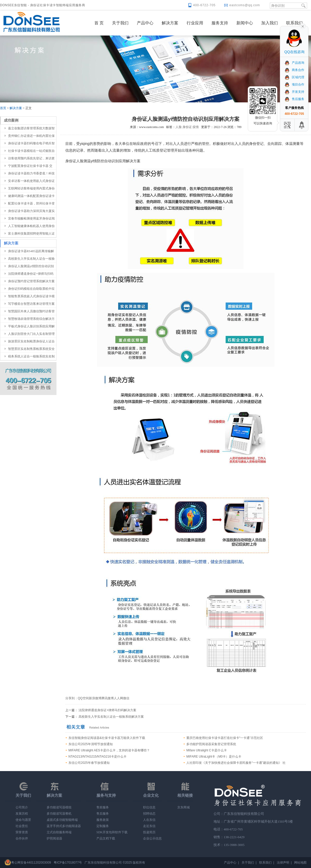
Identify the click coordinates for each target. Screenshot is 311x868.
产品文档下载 (106, 838)
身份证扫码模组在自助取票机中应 (31, 289)
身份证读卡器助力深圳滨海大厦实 (31, 211)
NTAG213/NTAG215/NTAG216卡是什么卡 (97, 757)
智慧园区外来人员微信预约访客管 (31, 311)
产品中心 (145, 23)
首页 (3, 108)
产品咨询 (294, 63)
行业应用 (195, 23)
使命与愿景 (23, 820)
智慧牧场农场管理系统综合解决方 (31, 319)
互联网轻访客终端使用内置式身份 (31, 188)
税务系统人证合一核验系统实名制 (31, 356)
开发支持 (294, 92)
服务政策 (103, 820)
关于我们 (120, 23)
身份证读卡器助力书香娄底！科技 (31, 173)
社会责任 (22, 826)
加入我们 (270, 23)
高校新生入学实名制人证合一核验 (31, 259)
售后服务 (103, 814)
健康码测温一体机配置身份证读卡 (31, 196)
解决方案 (170, 23)
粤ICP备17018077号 (68, 863)
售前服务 (103, 807)
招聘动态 (149, 814)
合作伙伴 (22, 838)
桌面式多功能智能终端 (62, 820)
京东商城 (183, 807)
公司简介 (22, 807)
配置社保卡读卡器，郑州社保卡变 (31, 203)
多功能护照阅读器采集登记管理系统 (211, 744)
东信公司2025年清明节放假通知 (91, 744)
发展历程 (22, 814)
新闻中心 (245, 23)
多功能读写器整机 (59, 814)
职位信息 (149, 807)
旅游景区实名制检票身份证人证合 (31, 341)
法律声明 (283, 863)
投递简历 (149, 832)
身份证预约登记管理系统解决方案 (31, 281)
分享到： (72, 698)
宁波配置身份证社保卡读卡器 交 (30, 166)
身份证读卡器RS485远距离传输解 (31, 251)
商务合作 (294, 70)
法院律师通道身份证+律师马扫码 (31, 274)
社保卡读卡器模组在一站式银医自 (31, 151)
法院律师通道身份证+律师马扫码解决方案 (107, 710)
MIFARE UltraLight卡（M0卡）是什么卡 (214, 757)
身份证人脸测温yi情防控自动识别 (31, 266)
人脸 (179, 127)
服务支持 (220, 23)
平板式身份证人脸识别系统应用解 (31, 326)
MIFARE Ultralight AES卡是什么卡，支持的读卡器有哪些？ (109, 750)
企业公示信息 (152, 838)
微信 (126, 698)
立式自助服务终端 (59, 832)
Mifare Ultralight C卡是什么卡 (207, 750)
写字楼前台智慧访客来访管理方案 (31, 304)
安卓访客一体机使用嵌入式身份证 (31, 181)
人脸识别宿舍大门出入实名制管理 (31, 334)
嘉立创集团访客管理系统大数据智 (31, 128)
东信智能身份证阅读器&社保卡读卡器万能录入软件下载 (107, 738)
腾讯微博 (108, 698)
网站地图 (300, 863)
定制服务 (103, 826)
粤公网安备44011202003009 (31, 863)
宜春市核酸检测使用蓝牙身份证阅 (31, 218)
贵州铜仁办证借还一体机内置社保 (31, 136)
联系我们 (294, 23)
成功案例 (11, 120)
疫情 (196, 127)
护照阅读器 (54, 838)
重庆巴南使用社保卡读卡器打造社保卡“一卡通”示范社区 (225, 738)
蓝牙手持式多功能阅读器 (64, 826)
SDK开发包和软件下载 (112, 832)
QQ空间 (83, 698)
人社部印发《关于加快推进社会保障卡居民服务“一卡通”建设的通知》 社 (236, 763)
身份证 (187, 127)
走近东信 (149, 826)
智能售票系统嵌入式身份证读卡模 (31, 296)
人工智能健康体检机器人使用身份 (31, 226)
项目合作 (294, 84)
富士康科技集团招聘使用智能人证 (31, 234)
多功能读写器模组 (59, 807)
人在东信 (149, 820)
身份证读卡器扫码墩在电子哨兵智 (31, 143)
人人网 (118, 698)
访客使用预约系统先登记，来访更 (31, 158)
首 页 (99, 23)
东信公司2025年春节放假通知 (89, 763)
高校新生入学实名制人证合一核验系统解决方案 (111, 717)
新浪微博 (95, 698)
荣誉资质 (22, 832)
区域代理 (294, 77)
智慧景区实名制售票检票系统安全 (31, 349)
